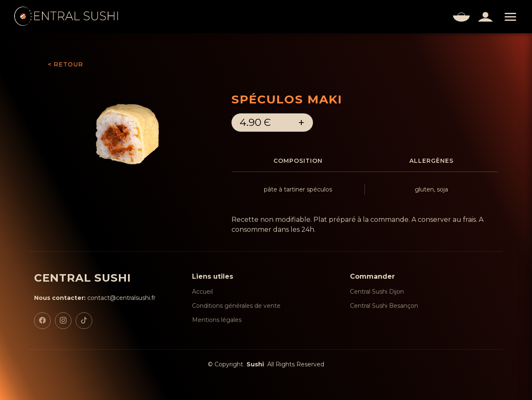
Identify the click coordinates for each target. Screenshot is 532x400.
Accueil (202, 292)
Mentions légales (217, 320)
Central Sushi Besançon (384, 306)
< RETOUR (65, 64)
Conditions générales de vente (236, 306)
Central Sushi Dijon (377, 292)
